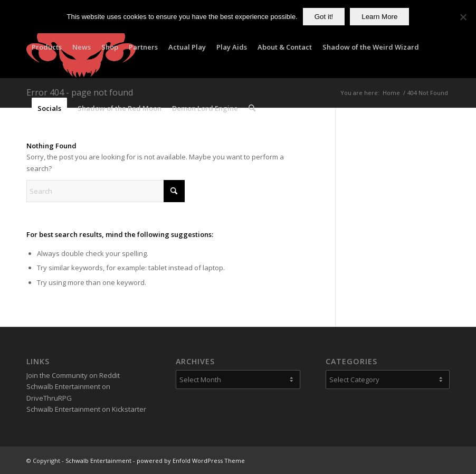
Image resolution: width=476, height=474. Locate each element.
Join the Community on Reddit (73, 375)
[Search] (252, 108)
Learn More (379, 17)
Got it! (324, 17)
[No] (463, 17)
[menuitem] (47, 47)
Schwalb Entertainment (98, 461)
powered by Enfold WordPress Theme (191, 461)
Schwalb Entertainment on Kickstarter (86, 409)
